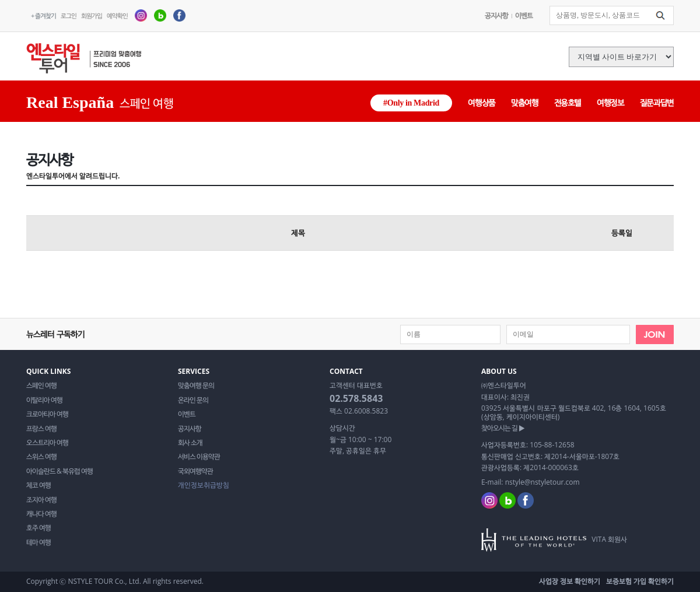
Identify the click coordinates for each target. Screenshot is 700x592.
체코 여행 (38, 485)
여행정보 (610, 102)
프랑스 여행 (41, 429)
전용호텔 (568, 102)
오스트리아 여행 (47, 443)
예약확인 (117, 15)
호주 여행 (38, 528)
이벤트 (524, 15)
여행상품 (482, 102)
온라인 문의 (193, 400)
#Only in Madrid (411, 103)
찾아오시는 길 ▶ (503, 428)
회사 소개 (190, 443)
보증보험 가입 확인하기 (640, 581)
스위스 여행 (41, 457)
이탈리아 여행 (44, 400)
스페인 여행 (41, 386)
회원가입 (92, 15)
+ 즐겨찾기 (43, 15)
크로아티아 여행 (47, 414)
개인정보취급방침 (204, 485)
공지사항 (496, 15)
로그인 (69, 15)
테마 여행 (38, 542)
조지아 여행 (41, 500)
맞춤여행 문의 (196, 386)
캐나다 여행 (41, 514)
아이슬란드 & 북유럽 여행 (60, 471)
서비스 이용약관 (199, 457)
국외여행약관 (195, 471)
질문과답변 (657, 102)
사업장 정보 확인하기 (570, 581)
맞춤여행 (525, 102)
